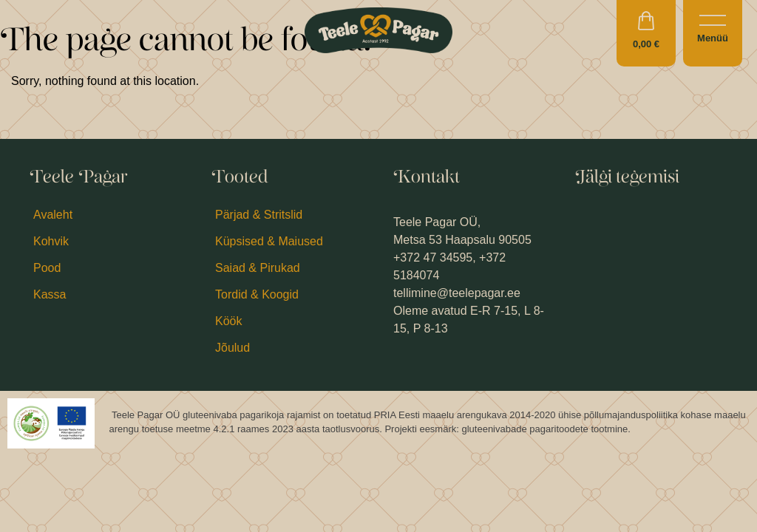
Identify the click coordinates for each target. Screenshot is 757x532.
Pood (47, 268)
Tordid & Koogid (257, 294)
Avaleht (53, 215)
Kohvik (51, 241)
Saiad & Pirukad (258, 268)
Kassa (50, 294)
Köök (228, 321)
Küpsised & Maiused (269, 241)
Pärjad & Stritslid (259, 215)
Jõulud (232, 348)
